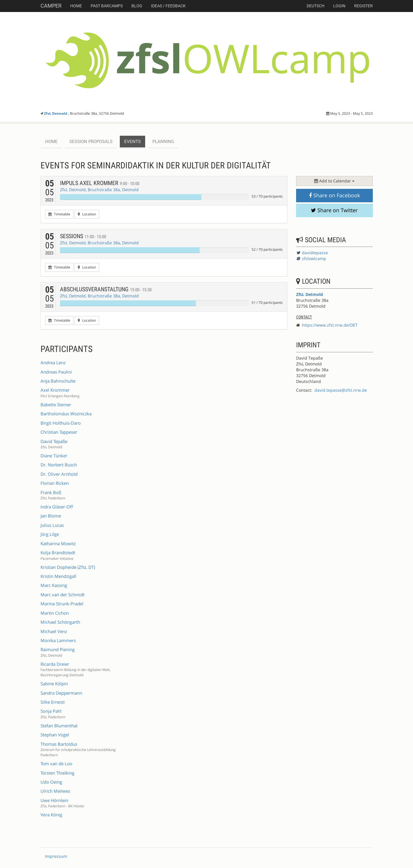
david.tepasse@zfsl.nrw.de (341, 390)
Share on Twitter (334, 210)
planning (163, 142)
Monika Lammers (58, 640)
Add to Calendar (334, 181)
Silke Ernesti (53, 702)
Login (339, 6)
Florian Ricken (55, 483)
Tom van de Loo (56, 764)
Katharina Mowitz (58, 543)
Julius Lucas (52, 525)
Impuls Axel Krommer (100, 183)
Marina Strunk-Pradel (62, 604)
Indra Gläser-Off (57, 507)
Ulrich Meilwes (55, 791)
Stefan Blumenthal (59, 726)
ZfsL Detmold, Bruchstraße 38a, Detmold (99, 190)
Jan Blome (51, 516)
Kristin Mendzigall (58, 576)
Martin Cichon (55, 613)
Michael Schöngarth (60, 622)
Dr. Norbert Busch (59, 465)
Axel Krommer (55, 390)
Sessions (83, 236)
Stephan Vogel (55, 735)
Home (76, 6)
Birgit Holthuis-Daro (61, 423)
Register (363, 6)
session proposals (91, 142)
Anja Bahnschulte (58, 381)
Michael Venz (54, 631)
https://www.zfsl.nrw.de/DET (330, 325)
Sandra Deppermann (61, 693)
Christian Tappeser (59, 432)
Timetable (59, 214)
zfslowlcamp (314, 258)
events (132, 142)
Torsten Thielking (57, 773)
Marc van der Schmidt (63, 595)
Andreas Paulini (56, 372)
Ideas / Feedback (168, 6)
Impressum (56, 856)
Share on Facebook (334, 195)
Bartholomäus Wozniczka (66, 414)
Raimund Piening (58, 649)
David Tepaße (54, 441)
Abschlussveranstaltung (106, 289)
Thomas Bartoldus (59, 744)
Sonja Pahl (51, 711)
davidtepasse (315, 253)
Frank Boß (51, 492)
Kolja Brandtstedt (58, 552)
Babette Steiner (56, 405)
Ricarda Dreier (55, 664)
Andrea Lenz (53, 362)
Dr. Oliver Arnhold (59, 474)
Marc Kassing (54, 585)
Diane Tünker (54, 456)
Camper (51, 6)
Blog (137, 6)
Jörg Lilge (50, 534)
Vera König (51, 815)
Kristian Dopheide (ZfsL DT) (68, 567)
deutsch (316, 6)
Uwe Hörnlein (54, 800)
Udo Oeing (51, 782)
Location (87, 214)
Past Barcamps (107, 6)
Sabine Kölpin (54, 684)
